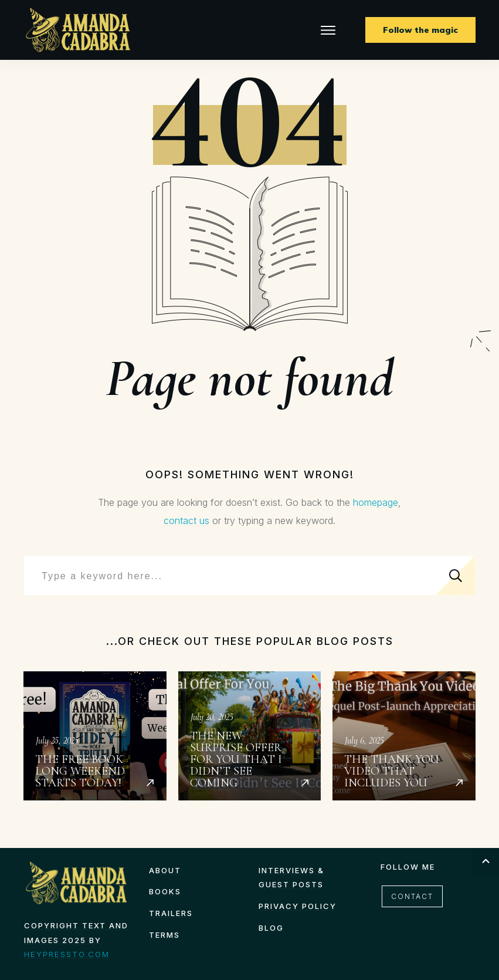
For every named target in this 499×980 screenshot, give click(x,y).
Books (165, 891)
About (165, 870)
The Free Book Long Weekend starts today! (95, 736)
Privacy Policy (298, 906)
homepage (376, 502)
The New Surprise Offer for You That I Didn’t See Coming (250, 736)
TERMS (164, 935)
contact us (186, 521)
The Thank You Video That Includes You (404, 736)
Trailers (171, 913)
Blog (271, 928)
